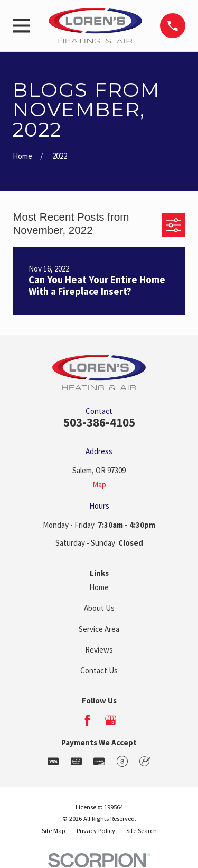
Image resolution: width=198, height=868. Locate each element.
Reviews (99, 650)
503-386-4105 (99, 422)
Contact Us (99, 670)
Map (99, 485)
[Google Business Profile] (111, 720)
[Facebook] (87, 720)
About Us (99, 608)
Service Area (99, 629)
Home (99, 587)
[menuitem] (54, 831)
